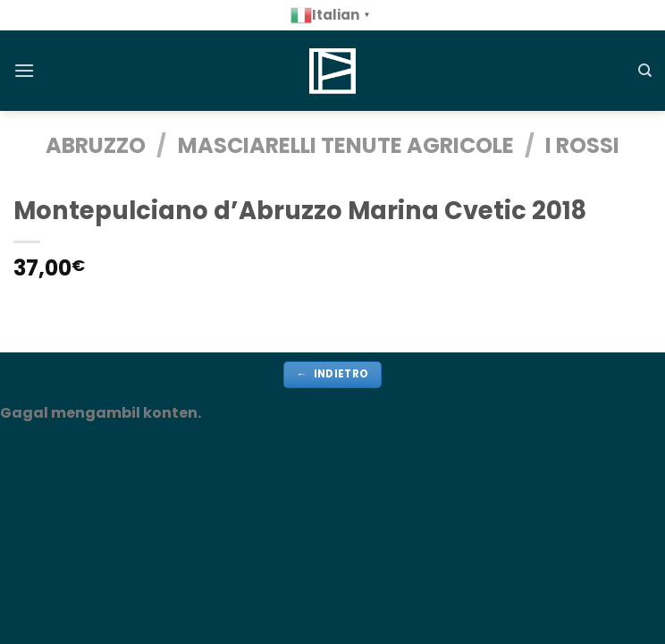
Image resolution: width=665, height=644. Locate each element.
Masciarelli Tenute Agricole (346, 145)
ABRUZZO (96, 145)
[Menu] (24, 70)
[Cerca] (645, 71)
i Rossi (582, 145)
